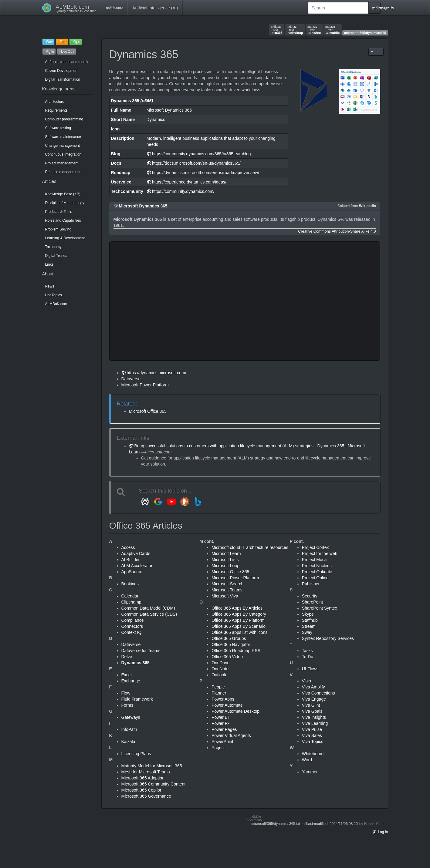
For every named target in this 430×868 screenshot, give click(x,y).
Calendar (130, 596)
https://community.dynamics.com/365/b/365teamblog (201, 154)
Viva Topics (313, 742)
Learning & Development (65, 238)
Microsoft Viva (225, 596)
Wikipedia (367, 206)
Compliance (133, 620)
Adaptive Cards (136, 553)
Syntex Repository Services (328, 638)
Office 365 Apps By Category (239, 614)
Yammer (310, 772)
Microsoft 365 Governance (146, 796)
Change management (63, 146)
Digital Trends (56, 256)
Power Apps (223, 699)
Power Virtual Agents (231, 735)
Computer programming (64, 119)
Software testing (58, 128)
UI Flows (310, 669)
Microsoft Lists (225, 560)
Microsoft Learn (226, 553)
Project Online (315, 578)
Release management (63, 172)
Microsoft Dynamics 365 (143, 206)
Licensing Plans (136, 754)
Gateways (131, 717)
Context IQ (132, 632)
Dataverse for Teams (141, 651)
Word (307, 760)
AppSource (132, 572)
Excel (127, 675)
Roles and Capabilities (63, 220)
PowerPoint (222, 742)
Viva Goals (312, 711)
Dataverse (131, 379)
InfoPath (129, 729)
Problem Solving (58, 229)
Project (218, 748)
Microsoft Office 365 (148, 411)
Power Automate (227, 705)
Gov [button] (49, 42)
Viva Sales (312, 735)
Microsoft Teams (227, 590)
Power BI (220, 717)
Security (310, 596)
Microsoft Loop (225, 566)
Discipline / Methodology (65, 203)
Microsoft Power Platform (145, 385)
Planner (219, 693)
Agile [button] (49, 52)
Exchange (131, 681)
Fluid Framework (137, 699)
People (218, 687)
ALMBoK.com (56, 304)
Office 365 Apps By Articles (237, 608)
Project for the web (320, 553)
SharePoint (312, 602)
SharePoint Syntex (320, 608)
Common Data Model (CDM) (148, 608)
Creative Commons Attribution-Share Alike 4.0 (337, 231)
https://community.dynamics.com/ (183, 191)
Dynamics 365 (135, 663)
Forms (127, 705)
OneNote (220, 669)
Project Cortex (315, 547)
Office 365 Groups (229, 638)
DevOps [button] (67, 52)
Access (128, 547)
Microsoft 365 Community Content (154, 784)
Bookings (130, 584)
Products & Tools (59, 212)
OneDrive (220, 663)
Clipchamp (131, 602)
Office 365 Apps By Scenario (239, 626)
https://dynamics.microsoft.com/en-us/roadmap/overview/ (206, 173)
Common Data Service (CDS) (149, 614)
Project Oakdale (317, 572)
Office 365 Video (227, 657)
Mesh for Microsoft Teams (146, 772)
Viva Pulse (312, 729)
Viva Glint (311, 705)
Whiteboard (313, 754)
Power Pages (224, 729)
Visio (306, 681)
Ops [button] (76, 42)
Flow (126, 693)
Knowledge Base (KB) (63, 194)
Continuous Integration (63, 154)
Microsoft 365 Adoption (143, 778)
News (50, 286)
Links (49, 264)
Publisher (311, 584)
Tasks (307, 651)
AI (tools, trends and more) (67, 62)
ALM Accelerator (137, 566)
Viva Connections (318, 693)
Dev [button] (62, 42)
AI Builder (131, 560)
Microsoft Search (227, 584)
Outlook (219, 675)
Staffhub (310, 620)
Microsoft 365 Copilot (141, 790)
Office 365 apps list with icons (239, 632)
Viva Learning (315, 723)
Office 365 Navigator (231, 644)
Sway (307, 632)
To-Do (308, 657)
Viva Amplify (313, 687)
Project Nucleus (317, 566)
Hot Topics (54, 295)
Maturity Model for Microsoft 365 (152, 766)
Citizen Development (62, 71)
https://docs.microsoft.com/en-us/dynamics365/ (196, 163)
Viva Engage (314, 699)
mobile (332, 30)
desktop (295, 30)
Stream (309, 626)
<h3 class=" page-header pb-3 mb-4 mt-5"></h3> (208, 301)
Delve (127, 657)
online (314, 30)
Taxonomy (53, 247)
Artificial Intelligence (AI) (155, 8)
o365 (277, 30)
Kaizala (128, 742)
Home (114, 8)
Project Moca (314, 560)
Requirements (56, 110)
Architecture (55, 102)
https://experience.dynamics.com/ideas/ (189, 182)
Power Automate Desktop (235, 711)
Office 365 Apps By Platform (238, 620)
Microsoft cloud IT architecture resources (250, 547)
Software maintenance (63, 137)
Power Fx (220, 723)
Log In (380, 832)
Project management (62, 163)
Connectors (132, 626)
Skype (308, 614)
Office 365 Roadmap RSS (236, 651)
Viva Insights (314, 717)
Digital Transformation (63, 79)
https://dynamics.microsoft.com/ (157, 373)
